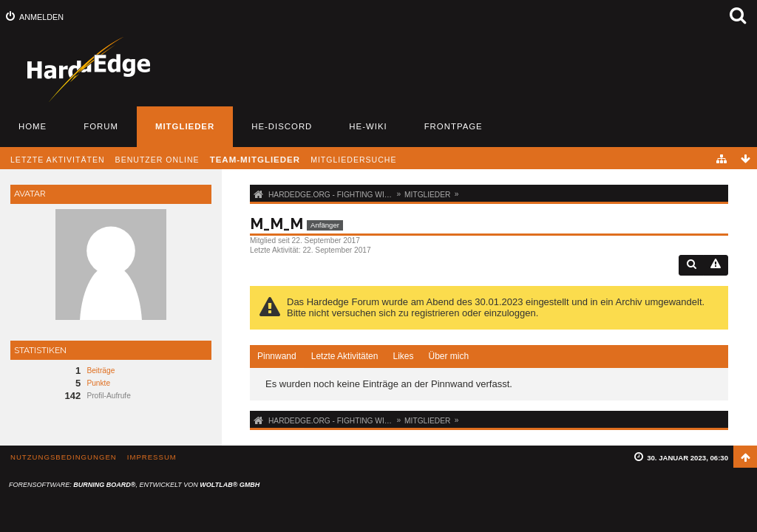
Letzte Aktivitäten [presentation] (345, 356)
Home (33, 126)
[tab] (277, 357)
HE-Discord (282, 126)
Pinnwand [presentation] (277, 356)
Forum (101, 126)
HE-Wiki (368, 126)
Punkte (98, 383)
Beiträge (101, 371)
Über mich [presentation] (448, 356)
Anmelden (41, 17)
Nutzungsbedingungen (64, 457)
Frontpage (454, 126)
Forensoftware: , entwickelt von (134, 485)
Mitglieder (185, 126)
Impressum (152, 457)
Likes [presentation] (403, 356)
